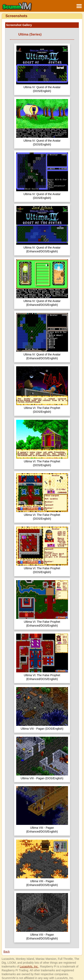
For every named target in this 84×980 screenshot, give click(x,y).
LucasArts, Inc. (29, 966)
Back (7, 952)
